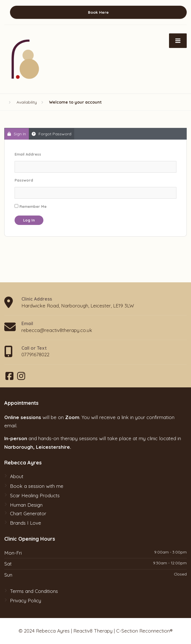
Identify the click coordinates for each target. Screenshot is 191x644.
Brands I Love (26, 523)
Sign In (17, 134)
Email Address (28, 154)
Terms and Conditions (34, 591)
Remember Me (31, 206)
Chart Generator (28, 513)
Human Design (26, 505)
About (17, 476)
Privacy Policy (26, 600)
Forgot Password (52, 134)
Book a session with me (37, 486)
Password (24, 180)
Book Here (98, 12)
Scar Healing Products (35, 495)
